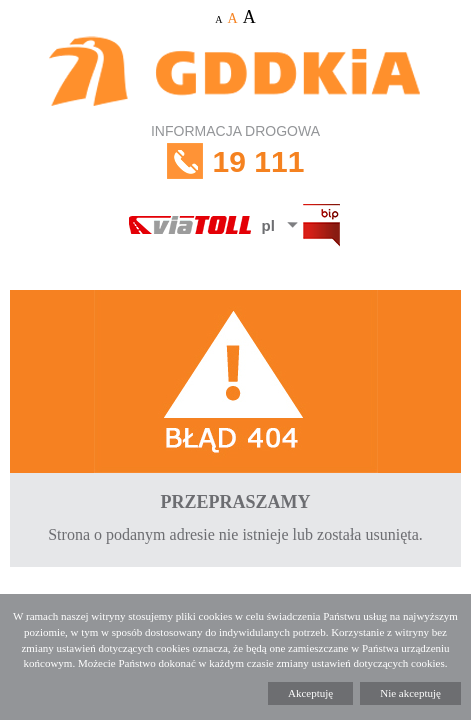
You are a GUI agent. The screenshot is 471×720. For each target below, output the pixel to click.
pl (268, 225)
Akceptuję (310, 693)
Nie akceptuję (410, 693)
